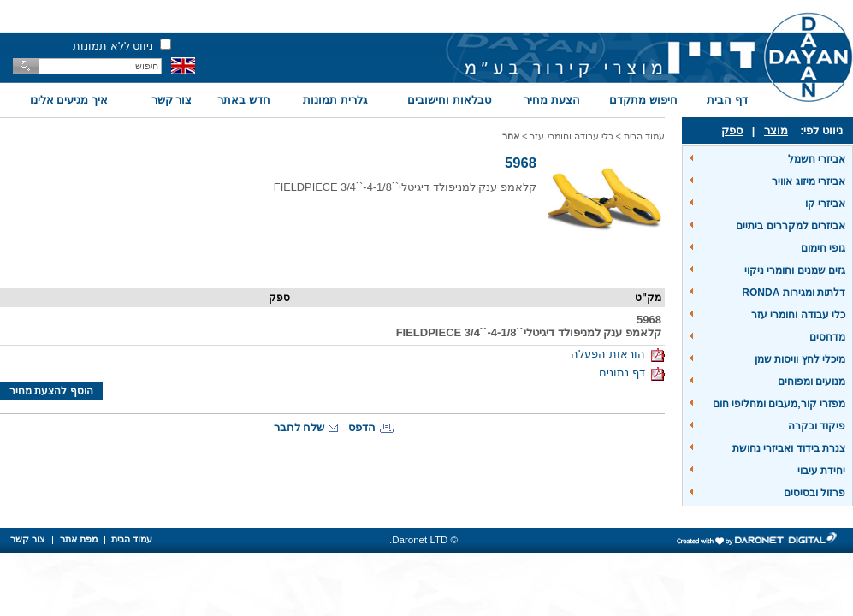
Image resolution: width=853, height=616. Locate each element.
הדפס (362, 427)
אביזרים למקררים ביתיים (791, 226)
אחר (511, 136)
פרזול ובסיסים (814, 493)
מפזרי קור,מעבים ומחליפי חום (779, 404)
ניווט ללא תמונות (113, 46)
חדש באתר (244, 100)
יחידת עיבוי (821, 471)
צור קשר (172, 100)
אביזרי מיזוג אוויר (809, 181)
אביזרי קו (825, 204)
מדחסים (827, 337)
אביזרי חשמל (817, 159)
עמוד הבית (644, 136)
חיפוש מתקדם (643, 100)
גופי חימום (823, 248)
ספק (732, 130)
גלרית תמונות (335, 100)
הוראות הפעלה (618, 354)
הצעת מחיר (552, 100)
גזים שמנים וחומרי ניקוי (795, 270)
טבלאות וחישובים (449, 100)
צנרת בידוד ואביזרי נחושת (789, 448)
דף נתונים (632, 373)
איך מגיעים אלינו (69, 100)
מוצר (776, 130)
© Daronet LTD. (424, 540)
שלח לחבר (299, 427)
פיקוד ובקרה (817, 426)
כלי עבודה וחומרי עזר (798, 315)
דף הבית (727, 100)
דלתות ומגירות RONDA (794, 293)
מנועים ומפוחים (812, 382)
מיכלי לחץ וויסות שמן (800, 359)
